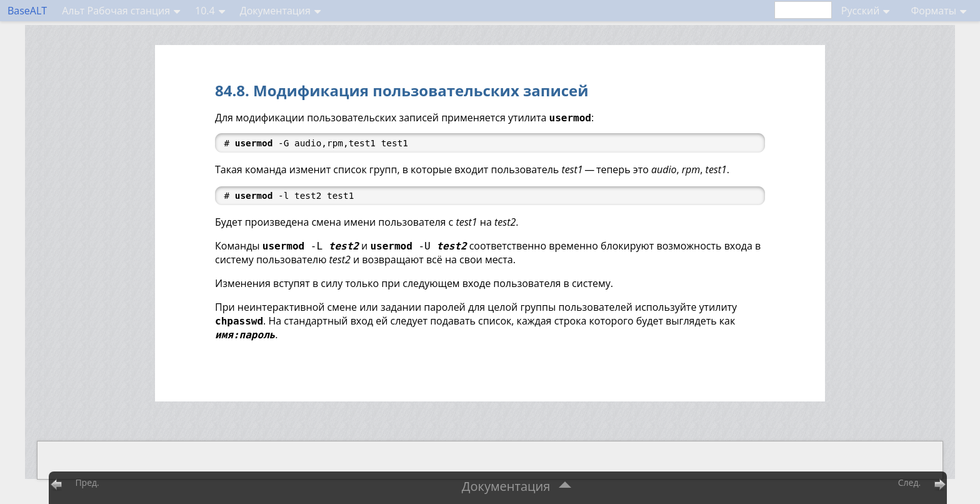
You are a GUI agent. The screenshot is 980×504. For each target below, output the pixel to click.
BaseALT (27, 11)
